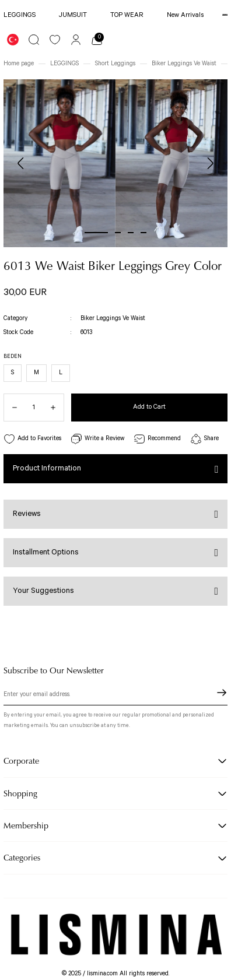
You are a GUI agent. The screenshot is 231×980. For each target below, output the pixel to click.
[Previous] (21, 163)
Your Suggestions (43, 591)
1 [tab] (96, 233)
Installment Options (46, 552)
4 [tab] (143, 233)
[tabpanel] (60, 163)
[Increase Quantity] (57, 408)
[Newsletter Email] (116, 696)
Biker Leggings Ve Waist (113, 318)
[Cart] (97, 40)
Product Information (47, 468)
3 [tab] (131, 233)
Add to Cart (149, 407)
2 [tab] (118, 233)
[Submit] (222, 693)
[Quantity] (34, 408)
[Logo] (225, 15)
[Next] (210, 163)
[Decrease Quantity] (10, 408)
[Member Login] (76, 40)
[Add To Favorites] (32, 439)
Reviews (27, 514)
